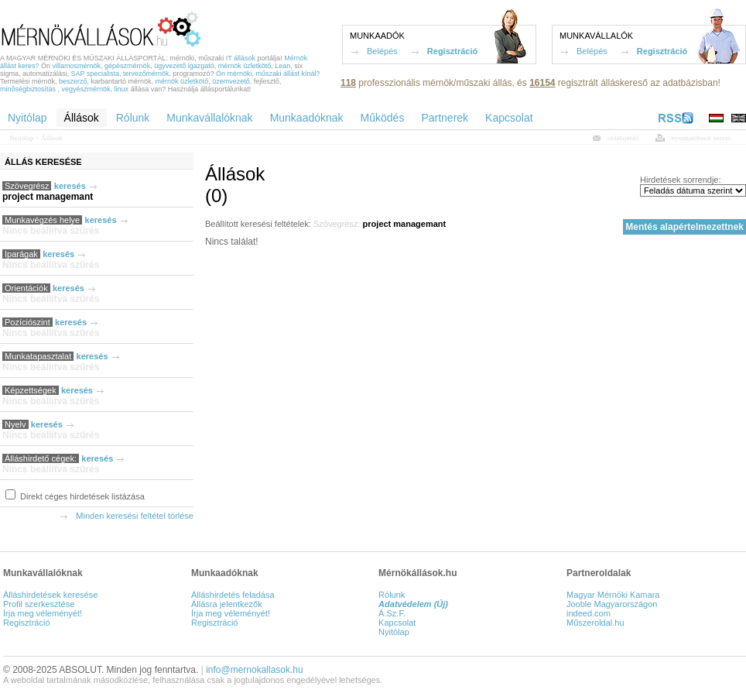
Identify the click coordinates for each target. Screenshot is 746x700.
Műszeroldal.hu (595, 623)
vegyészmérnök (86, 89)
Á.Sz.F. (392, 613)
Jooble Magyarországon (612, 604)
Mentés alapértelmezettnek (684, 227)
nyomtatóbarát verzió (701, 138)
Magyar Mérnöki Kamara (613, 595)
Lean (282, 66)
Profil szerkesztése (39, 604)
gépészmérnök (127, 66)
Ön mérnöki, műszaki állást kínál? (268, 74)
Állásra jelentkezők (227, 604)
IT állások (241, 58)
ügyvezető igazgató (184, 66)
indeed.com (589, 613)
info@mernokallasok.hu (255, 670)
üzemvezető (231, 81)
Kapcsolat (397, 623)
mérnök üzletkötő (245, 66)
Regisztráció (452, 51)
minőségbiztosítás (28, 89)
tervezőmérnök (146, 74)
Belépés (382, 51)
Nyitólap (22, 138)
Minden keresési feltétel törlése (135, 516)
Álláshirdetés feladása (233, 595)
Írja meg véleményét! (43, 613)
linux (122, 89)
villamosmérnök (77, 66)
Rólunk (392, 595)
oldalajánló (623, 138)
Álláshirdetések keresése (50, 595)
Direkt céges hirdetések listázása (81, 496)
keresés (70, 186)
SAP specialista (95, 74)
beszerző (73, 81)
